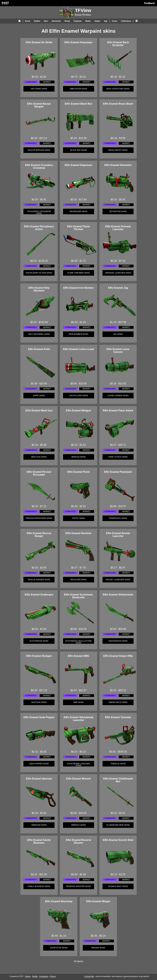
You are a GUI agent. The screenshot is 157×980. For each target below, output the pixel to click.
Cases (115, 21)
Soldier (37, 21)
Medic (88, 21)
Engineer (78, 21)
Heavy (67, 21)
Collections (126, 21)
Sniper (97, 21)
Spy (106, 21)
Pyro (46, 21)
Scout (28, 21)
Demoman (56, 21)
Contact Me (89, 976)
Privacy (53, 976)
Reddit (35, 976)
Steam (28, 976)
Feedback (149, 3)
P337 (5, 3)
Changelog (44, 976)
